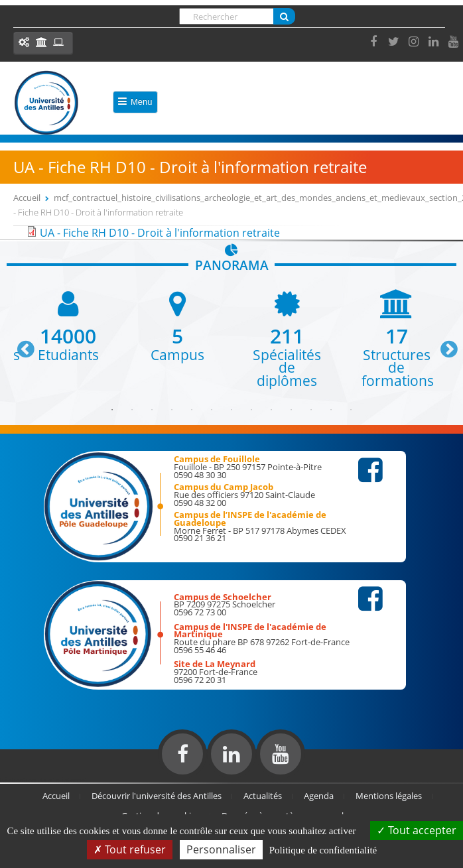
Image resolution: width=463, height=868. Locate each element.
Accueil (27, 198)
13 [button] (351, 410)
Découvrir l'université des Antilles (157, 796)
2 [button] (132, 410)
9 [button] (271, 410)
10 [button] (291, 410)
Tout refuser (130, 849)
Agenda (319, 796)
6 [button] (212, 410)
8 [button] (251, 410)
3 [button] (152, 410)
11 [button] (311, 410)
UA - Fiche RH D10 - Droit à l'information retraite (160, 233)
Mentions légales (389, 796)
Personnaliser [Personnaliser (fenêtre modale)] (221, 849)
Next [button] (443, 344)
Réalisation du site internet (44, 780)
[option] (68, 325)
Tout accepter (417, 830)
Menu (135, 101)
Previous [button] (20, 344)
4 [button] (172, 410)
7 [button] (231, 410)
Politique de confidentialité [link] (323, 850)
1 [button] (112, 410)
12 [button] (331, 410)
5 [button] (192, 410)
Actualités (263, 796)
